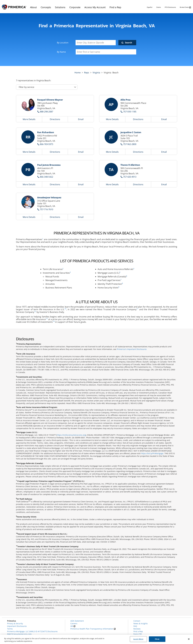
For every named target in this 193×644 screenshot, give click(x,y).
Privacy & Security (15, 623)
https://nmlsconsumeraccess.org (71, 435)
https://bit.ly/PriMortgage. (153, 453)
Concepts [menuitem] (46, 7)
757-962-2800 (130, 144)
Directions (55, 119)
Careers (74, 623)
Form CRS (138, 634)
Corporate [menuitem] (75, 7)
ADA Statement (77, 621)
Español (150, 7)
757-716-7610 (46, 209)
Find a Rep (138, 631)
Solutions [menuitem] (60, 7)
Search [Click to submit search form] (129, 43)
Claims (159, 7)
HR (73, 626)
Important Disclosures (17, 626)
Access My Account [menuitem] (95, 7)
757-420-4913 (130, 177)
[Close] (189, 639)
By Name (61, 52)
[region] (96, 639)
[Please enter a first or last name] (106, 52)
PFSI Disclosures (170, 7)
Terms (10, 629)
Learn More (138, 639)
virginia (96, 73)
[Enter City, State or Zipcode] (96, 43)
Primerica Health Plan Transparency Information (93, 629)
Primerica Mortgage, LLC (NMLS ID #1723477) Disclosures (32, 631)
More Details (29, 119)
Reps (87, 73)
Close (157, 639)
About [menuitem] (33, 7)
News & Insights (141, 623)
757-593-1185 (130, 112)
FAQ (135, 626)
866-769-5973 (46, 144)
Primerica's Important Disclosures (132, 349)
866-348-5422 (46, 177)
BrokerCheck (185, 7)
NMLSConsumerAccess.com (19, 634)
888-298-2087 (46, 112)
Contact (137, 621)
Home (78, 73)
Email (81, 119)
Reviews (137, 629)
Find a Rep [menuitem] (115, 7)
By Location (63, 43)
